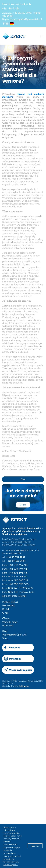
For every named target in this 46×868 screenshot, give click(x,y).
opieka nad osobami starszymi (23, 95)
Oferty (6, 618)
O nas (5, 613)
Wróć (23, 479)
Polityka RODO (10, 602)
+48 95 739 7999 (22, 13)
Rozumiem (35, 846)
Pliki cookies (9, 605)
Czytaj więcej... (11, 865)
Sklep (5, 638)
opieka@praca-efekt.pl (30, 19)
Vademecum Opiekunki (15, 635)
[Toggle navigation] (42, 36)
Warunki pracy (10, 622)
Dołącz (23, 505)
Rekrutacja (8, 625)
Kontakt (6, 609)
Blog (5, 631)
